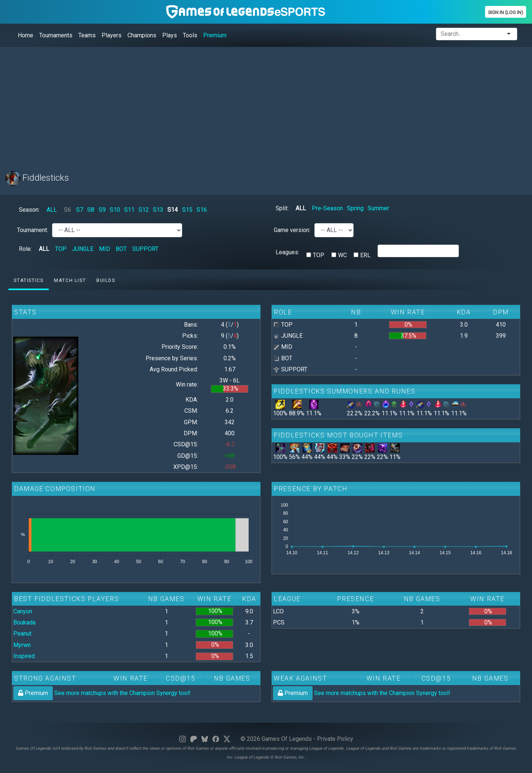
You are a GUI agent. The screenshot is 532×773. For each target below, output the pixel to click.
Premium (215, 35)
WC (342, 255)
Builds (106, 280)
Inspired (24, 656)
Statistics (28, 280)
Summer (378, 208)
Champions (142, 35)
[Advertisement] (227, 105)
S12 (144, 210)
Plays (170, 35)
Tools (190, 35)
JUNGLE (83, 249)
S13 (158, 210)
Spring (355, 208)
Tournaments (56, 35)
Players (112, 35)
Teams (87, 35)
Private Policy (335, 739)
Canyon (23, 611)
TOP (61, 249)
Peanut (22, 634)
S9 (102, 210)
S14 (173, 210)
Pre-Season (327, 208)
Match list (70, 280)
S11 (129, 210)
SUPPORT (145, 249)
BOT (121, 249)
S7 (80, 210)
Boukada (24, 622)
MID (105, 249)
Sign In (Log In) (506, 12)
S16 (202, 210)
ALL (52, 210)
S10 (115, 210)
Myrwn (22, 645)
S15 (187, 210)
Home (25, 35)
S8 (91, 210)
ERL (365, 255)
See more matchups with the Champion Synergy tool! (102, 693)
